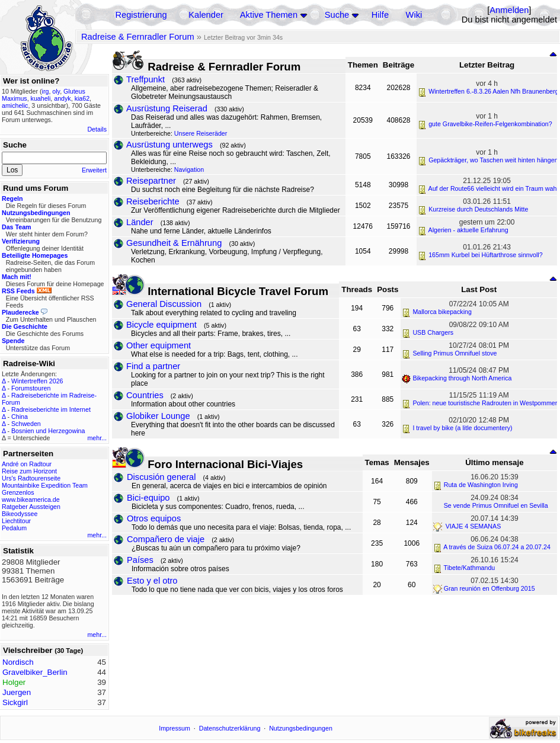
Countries (145, 395)
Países (140, 560)
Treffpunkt (145, 79)
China (20, 417)
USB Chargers (433, 332)
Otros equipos (154, 518)
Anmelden (509, 10)
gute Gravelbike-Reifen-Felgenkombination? (490, 124)
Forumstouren (31, 388)
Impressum (175, 728)
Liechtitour (16, 521)
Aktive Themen (269, 15)
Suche (337, 15)
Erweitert (94, 170)
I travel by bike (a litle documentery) (462, 428)
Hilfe (380, 15)
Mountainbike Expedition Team (45, 485)
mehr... (97, 438)
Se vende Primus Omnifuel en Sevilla (496, 505)
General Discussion (164, 304)
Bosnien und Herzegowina (48, 431)
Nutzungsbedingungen (301, 728)
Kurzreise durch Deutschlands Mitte (478, 209)
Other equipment (159, 345)
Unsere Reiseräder (201, 133)
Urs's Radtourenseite (31, 478)
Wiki (414, 15)
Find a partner (153, 366)
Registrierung (141, 15)
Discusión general (161, 477)
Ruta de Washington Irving (481, 485)
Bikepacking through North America (462, 378)
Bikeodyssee (20, 514)
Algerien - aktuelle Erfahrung (468, 230)
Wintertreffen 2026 (37, 381)
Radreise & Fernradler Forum (138, 37)
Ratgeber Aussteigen (31, 507)
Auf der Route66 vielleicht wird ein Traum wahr (494, 188)
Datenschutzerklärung (230, 728)
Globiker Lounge (158, 416)
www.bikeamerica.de (31, 499)
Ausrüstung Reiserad (167, 108)
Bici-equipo (148, 498)
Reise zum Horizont (29, 471)
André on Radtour (27, 464)
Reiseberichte (153, 201)
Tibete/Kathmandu (470, 568)
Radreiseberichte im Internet (51, 409)
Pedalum (14, 528)
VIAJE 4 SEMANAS (473, 526)
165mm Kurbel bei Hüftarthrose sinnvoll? (486, 255)
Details (97, 129)
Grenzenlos (18, 492)
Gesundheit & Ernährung (174, 243)
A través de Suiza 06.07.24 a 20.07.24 (497, 547)
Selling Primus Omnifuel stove (455, 353)
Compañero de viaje (166, 539)
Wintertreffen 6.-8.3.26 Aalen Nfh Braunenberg (494, 91)
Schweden (26, 424)
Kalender (206, 15)
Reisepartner (151, 181)
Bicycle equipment (161, 325)
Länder (140, 222)
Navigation (189, 169)
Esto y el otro (152, 581)
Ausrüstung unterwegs (169, 145)
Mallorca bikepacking (442, 312)
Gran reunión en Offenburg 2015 (489, 588)
